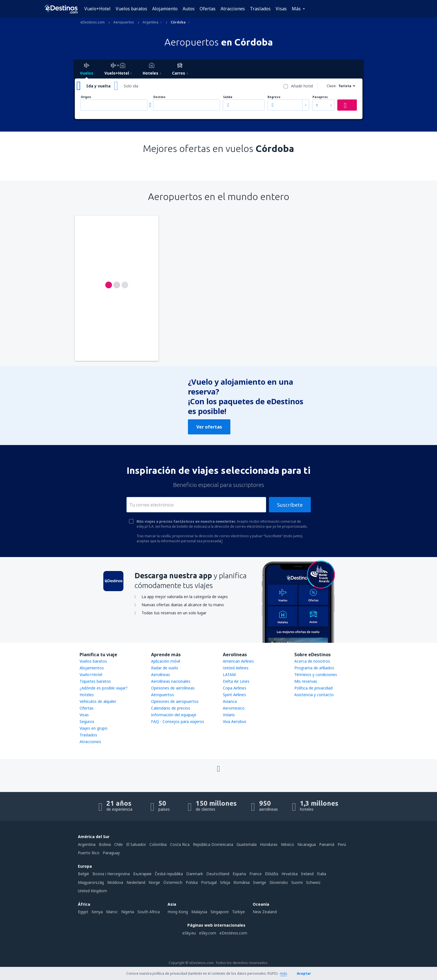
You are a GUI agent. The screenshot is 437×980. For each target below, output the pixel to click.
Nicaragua (307, 844)
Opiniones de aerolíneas (173, 688)
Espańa (239, 874)
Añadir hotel (302, 86)
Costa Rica (180, 844)
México (287, 844)
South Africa (149, 912)
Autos (189, 9)
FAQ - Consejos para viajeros (178, 721)
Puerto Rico (89, 853)
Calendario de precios (171, 708)
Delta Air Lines (236, 681)
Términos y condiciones (316, 675)
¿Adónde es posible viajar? (104, 688)
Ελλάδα (272, 874)
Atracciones (233, 9)
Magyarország (91, 882)
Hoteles (87, 695)
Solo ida (131, 86)
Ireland (307, 874)
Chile (119, 844)
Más (296, 9)
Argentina (87, 844)
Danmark (195, 874)
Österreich (173, 882)
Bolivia (105, 844)
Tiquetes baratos (95, 681)
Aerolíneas (161, 675)
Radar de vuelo (165, 668)
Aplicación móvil (166, 661)
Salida (228, 97)
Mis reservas (306, 681)
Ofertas (208, 9)
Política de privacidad (313, 688)
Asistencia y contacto (314, 695)
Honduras (269, 844)
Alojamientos (92, 668)
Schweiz (313, 882)
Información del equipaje (174, 715)
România (242, 882)
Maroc (112, 912)
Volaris (229, 715)
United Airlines (236, 668)
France (255, 874)
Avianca (230, 701)
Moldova (115, 882)
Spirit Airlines (234, 695)
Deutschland (218, 874)
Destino (159, 97)
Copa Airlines (235, 688)
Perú (342, 844)
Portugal (209, 882)
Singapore (220, 912)
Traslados (260, 9)
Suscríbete (290, 505)
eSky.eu (189, 933)
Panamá (327, 844)
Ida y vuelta (98, 86)
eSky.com (208, 933)
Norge (154, 882)
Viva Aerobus (235, 721)
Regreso (274, 97)
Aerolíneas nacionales (171, 681)
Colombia (158, 844)
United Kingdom (92, 891)
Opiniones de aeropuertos (175, 701)
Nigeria (128, 912)
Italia (322, 874)
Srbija (225, 882)
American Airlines (238, 661)
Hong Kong (178, 912)
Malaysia (199, 912)
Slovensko (279, 882)
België (83, 874)
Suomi (297, 882)
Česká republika (169, 874)
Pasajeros (320, 97)
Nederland (136, 882)
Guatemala (247, 844)
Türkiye (238, 912)
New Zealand (265, 912)
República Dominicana (213, 844)
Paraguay (111, 853)
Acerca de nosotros (312, 661)
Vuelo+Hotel (97, 9)
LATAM (229, 675)
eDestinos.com (233, 933)
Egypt (83, 912)
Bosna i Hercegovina (111, 874)
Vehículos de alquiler (98, 701)
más (284, 973)
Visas (281, 9)
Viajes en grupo (94, 728)
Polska (192, 882)
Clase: (332, 86)
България (142, 874)
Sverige (260, 882)
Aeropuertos (163, 695)
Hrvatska (290, 874)
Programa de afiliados (314, 668)
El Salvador (136, 844)
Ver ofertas (209, 427)
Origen (86, 97)
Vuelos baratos (131, 9)
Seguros (87, 721)
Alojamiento (165, 9)
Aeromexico (234, 708)
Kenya (97, 912)
